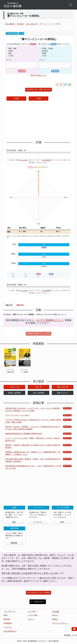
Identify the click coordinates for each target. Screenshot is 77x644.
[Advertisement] (38, 122)
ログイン (57, 320)
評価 (16, 98)
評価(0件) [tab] (20, 305)
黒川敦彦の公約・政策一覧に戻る (38, 90)
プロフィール (14, 387)
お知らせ (55, 615)
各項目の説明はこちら (38, 75)
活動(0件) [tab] (9, 305)
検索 (17, 522)
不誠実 (44, 53)
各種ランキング (63, 393)
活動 (38, 98)
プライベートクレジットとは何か (17, 415)
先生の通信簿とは (10, 631)
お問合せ (55, 619)
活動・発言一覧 (63, 387)
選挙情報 (17, 543)
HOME (6, 615)
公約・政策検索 (38, 393)
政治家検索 (8, 623)
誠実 (10, 53)
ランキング (40, 522)
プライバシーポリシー (60, 623)
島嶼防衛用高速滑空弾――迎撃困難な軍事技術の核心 (24, 434)
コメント (9, 60)
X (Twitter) (38, 602)
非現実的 (45, 51)
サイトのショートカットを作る (38, 593)
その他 (11, 56)
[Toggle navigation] (71, 5)
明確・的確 (12, 49)
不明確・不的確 (47, 49)
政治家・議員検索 (14, 393)
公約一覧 (38, 387)
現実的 (11, 51)
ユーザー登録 (43, 320)
